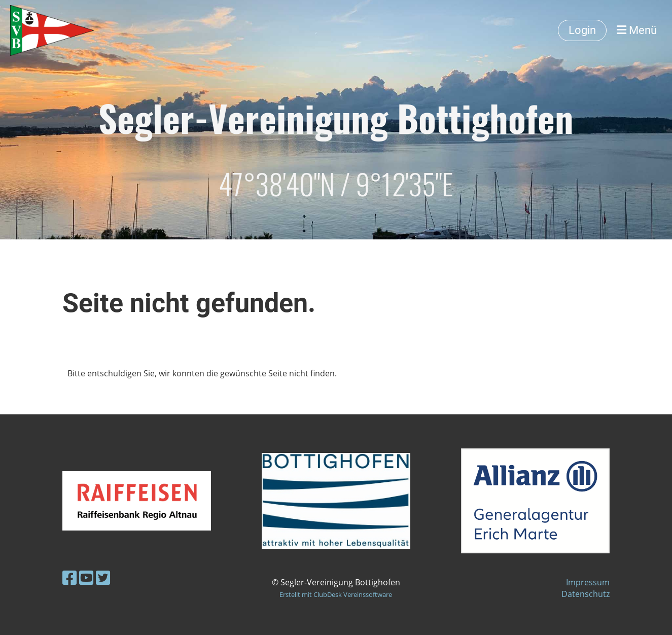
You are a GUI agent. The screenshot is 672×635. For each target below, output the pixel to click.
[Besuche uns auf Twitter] (103, 577)
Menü (637, 30)
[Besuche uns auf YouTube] (86, 577)
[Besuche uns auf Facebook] (69, 577)
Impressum (588, 582)
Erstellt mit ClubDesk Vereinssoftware (336, 594)
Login (582, 30)
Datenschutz (586, 594)
